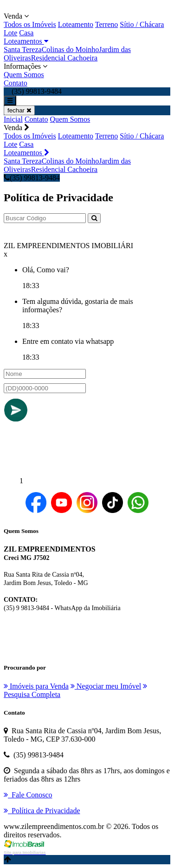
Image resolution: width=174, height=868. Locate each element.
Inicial (13, 119)
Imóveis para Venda (36, 686)
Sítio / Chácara (142, 24)
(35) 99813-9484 (32, 178)
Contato (16, 83)
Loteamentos (26, 41)
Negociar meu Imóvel (106, 686)
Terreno (107, 24)
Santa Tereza (23, 49)
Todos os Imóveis (30, 24)
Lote (10, 33)
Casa (26, 33)
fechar (19, 110)
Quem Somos (24, 75)
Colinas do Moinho (71, 49)
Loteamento (76, 24)
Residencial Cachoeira (64, 58)
